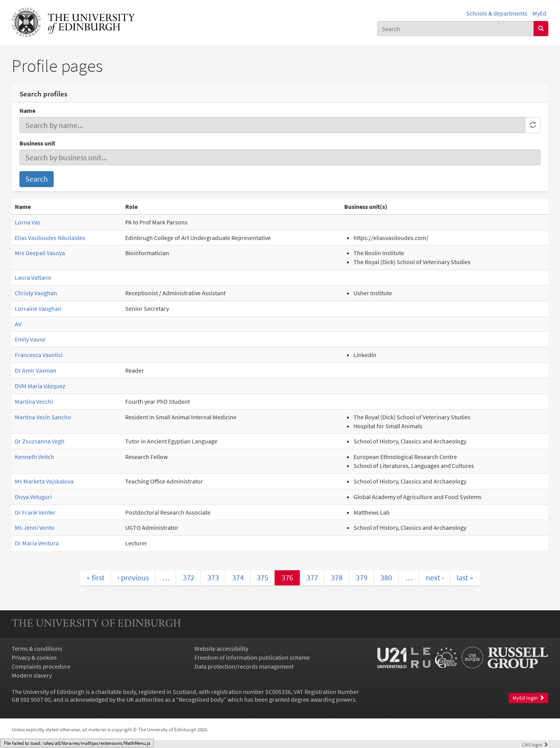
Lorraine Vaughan (38, 308)
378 (337, 577)
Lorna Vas (28, 222)
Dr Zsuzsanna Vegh (40, 441)
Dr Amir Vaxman (36, 370)
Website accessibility (221, 648)
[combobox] (456, 29)
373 (213, 577)
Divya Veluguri (33, 497)
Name (27, 110)
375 (262, 577)
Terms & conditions (37, 648)
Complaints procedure (41, 666)
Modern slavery (32, 675)
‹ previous (133, 577)
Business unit (37, 143)
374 (238, 577)
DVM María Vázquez (40, 386)
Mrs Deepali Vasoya (40, 253)
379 (362, 577)
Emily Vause (30, 339)
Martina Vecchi (34, 401)
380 (386, 577)
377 (312, 577)
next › (435, 577)
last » (465, 577)
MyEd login (528, 698)
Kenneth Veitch (34, 457)
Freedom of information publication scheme (252, 657)
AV (18, 324)
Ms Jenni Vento (35, 527)
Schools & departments (497, 13)
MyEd (539, 13)
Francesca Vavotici (39, 355)
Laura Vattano (33, 277)
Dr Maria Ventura (37, 543)
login (535, 744)
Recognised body (201, 699)
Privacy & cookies (34, 657)
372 (189, 577)
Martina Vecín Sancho (43, 417)
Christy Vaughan (36, 293)
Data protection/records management (244, 666)
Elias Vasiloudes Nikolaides (50, 238)
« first (96, 577)
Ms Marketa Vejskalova (44, 481)
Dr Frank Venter (35, 512)
